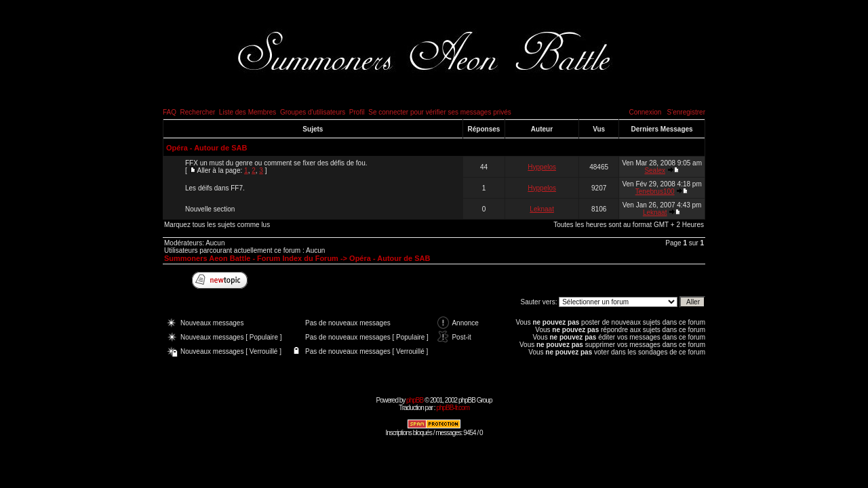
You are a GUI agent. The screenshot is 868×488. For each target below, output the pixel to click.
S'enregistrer (686, 112)
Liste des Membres (248, 112)
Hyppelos (542, 167)
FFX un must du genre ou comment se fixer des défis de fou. (276, 163)
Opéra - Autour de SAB (206, 148)
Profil (357, 112)
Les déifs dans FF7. (215, 188)
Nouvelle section (210, 209)
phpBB (415, 400)
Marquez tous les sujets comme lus (217, 225)
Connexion (645, 112)
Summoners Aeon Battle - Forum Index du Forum (251, 258)
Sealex (655, 170)
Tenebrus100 (655, 191)
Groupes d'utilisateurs (313, 112)
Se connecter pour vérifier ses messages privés (440, 112)
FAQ (170, 112)
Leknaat (542, 209)
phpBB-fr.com (453, 408)
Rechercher (198, 112)
